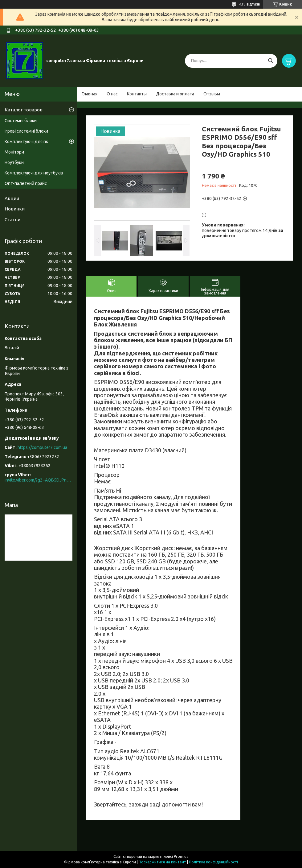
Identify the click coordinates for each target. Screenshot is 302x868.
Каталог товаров (24, 110)
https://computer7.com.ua (42, 447)
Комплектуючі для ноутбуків (34, 173)
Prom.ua (181, 856)
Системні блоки (21, 121)
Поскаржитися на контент (162, 862)
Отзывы (212, 94)
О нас (112, 94)
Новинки (15, 209)
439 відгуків (249, 4)
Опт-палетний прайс (26, 183)
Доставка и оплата (175, 94)
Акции (12, 198)
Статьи (12, 220)
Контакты (137, 94)
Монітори (14, 152)
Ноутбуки (14, 162)
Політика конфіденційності (213, 862)
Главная (90, 94)
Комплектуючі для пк (26, 142)
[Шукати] (270, 61)
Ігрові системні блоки (26, 131)
